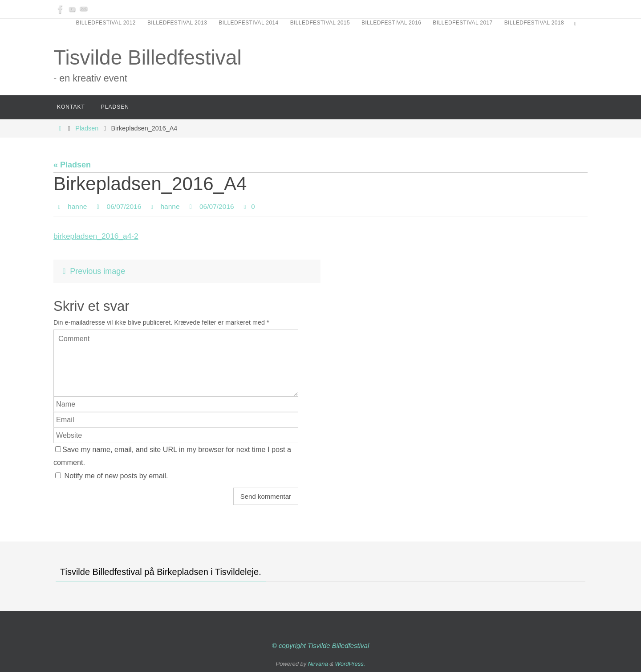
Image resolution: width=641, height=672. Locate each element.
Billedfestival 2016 (391, 23)
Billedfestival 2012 (106, 23)
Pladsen (87, 128)
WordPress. (350, 664)
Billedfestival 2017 (462, 23)
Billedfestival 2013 (177, 23)
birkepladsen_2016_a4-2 (97, 236)
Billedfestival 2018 (534, 23)
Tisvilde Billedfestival (148, 57)
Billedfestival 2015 (320, 23)
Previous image (92, 271)
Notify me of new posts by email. (116, 476)
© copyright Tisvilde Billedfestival (321, 646)
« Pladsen (72, 165)
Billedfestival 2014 (248, 23)
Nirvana (318, 664)
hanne (78, 206)
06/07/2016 (125, 206)
